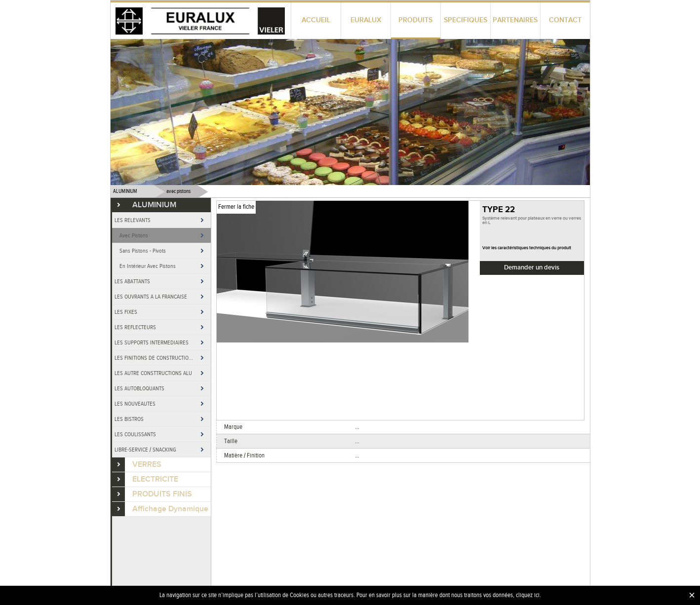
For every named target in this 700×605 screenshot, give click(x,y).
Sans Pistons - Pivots (143, 251)
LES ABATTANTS (132, 281)
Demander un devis (532, 267)
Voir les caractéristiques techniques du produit (527, 248)
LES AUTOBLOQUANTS (139, 388)
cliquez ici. (528, 595)
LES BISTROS (129, 419)
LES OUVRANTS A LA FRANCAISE (151, 297)
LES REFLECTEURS (135, 327)
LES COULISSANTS (135, 434)
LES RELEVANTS (133, 220)
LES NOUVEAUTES (135, 404)
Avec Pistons (134, 235)
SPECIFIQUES (466, 20)
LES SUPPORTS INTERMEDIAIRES (152, 342)
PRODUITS (415, 20)
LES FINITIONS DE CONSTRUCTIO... (154, 358)
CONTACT (565, 20)
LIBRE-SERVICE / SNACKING (145, 450)
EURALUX (366, 20)
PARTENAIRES (515, 20)
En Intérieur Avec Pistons (148, 266)
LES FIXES (126, 312)
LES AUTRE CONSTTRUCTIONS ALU (153, 373)
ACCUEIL (316, 20)
